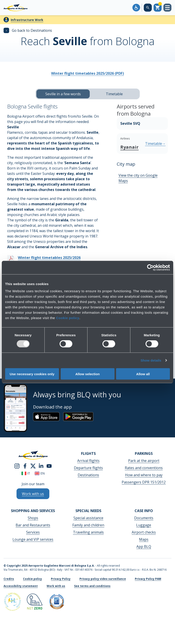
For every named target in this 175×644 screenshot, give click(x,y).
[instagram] (17, 466)
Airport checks (144, 532)
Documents (144, 518)
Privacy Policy (61, 579)
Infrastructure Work (27, 20)
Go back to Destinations (28, 30)
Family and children (88, 525)
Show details (151, 360)
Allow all (143, 374)
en (40, 473)
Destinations (88, 475)
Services (33, 532)
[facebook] (25, 466)
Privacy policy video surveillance (103, 579)
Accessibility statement (21, 586)
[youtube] (49, 466)
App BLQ (144, 547)
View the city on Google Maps (138, 178)
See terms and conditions (92, 586)
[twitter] (33, 466)
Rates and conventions (144, 468)
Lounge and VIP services (33, 539)
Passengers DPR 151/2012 (144, 482)
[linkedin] (41, 466)
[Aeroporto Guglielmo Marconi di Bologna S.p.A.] (16, 8)
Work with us (56, 586)
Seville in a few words (63, 94)
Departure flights (88, 468)
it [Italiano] (26, 473)
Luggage (144, 525)
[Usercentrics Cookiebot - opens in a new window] (150, 268)
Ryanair (129, 147)
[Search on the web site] (148, 8)
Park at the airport (144, 461)
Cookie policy (68, 318)
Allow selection (87, 374)
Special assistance (88, 518)
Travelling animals (88, 532)
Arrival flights (88, 461)
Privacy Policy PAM (148, 579)
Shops (33, 518)
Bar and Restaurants (33, 525)
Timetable (114, 94)
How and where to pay (144, 475)
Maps (144, 539)
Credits (9, 579)
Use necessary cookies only (32, 374)
